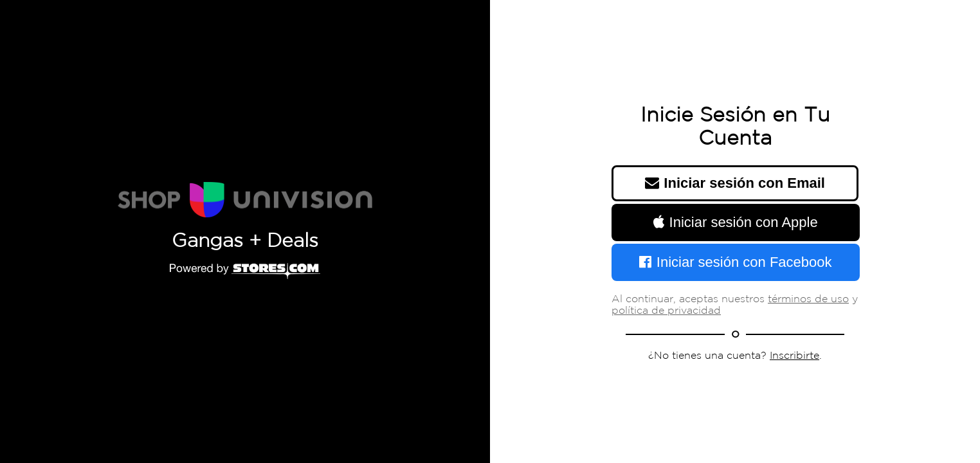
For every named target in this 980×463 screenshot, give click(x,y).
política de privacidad (666, 311)
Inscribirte (794, 356)
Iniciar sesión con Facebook (735, 262)
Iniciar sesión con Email (735, 183)
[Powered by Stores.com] (245, 272)
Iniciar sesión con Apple (735, 222)
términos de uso (808, 299)
